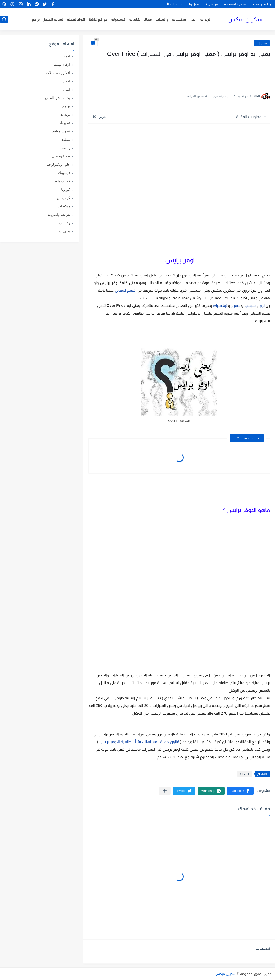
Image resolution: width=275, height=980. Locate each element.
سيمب (250, 306)
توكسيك (220, 306)
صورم (236, 306)
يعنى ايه (262, 43)
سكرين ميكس (245, 19)
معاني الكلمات (141, 19)
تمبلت (66, 139)
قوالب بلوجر (61, 181)
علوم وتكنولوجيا (58, 164)
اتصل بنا (194, 4)
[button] (240, 791)
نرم (262, 306)
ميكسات (179, 19)
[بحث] (4, 19)
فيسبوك (119, 19)
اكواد (67, 81)
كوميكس (64, 198)
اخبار (67, 56)
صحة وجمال (61, 156)
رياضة (66, 148)
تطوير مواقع (61, 131)
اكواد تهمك (76, 19)
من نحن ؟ (212, 4)
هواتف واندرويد (59, 214)
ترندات (205, 19)
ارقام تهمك (62, 64)
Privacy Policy (262, 4)
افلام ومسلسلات (58, 73)
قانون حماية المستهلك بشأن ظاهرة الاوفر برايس (139, 742)
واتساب (162, 19)
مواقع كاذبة (98, 19)
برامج (36, 19)
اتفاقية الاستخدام (235, 4)
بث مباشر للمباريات (55, 98)
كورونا (66, 189)
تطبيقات (64, 123)
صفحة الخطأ (175, 4)
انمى (67, 89)
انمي (193, 19)
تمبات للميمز (53, 19)
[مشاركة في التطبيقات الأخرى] (165, 791)
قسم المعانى (125, 290)
